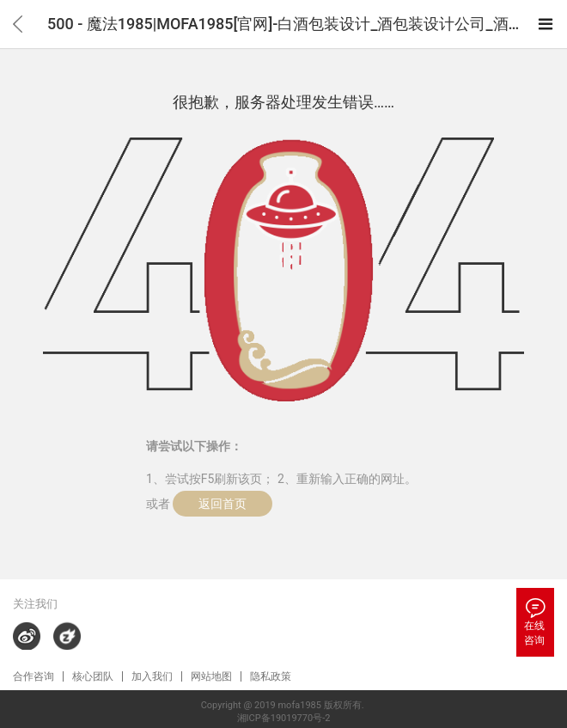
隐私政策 (271, 676)
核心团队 (93, 676)
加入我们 (152, 676)
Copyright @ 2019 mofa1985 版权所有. (284, 705)
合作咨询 (34, 676)
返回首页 (223, 504)
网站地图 (211, 676)
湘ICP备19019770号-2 (284, 718)
